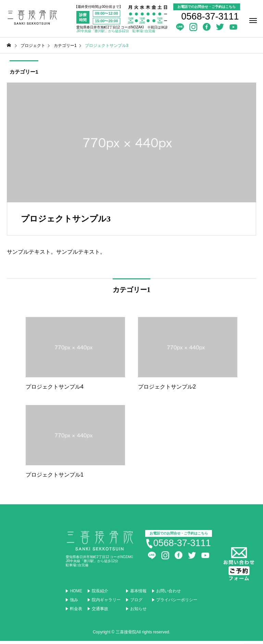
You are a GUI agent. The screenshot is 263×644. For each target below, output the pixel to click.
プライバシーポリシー (177, 603)
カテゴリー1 (22, 73)
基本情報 (138, 594)
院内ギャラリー (106, 603)
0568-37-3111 (210, 16)
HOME (76, 594)
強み (74, 603)
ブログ (136, 603)
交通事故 (100, 612)
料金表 (76, 612)
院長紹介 (100, 594)
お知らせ (138, 612)
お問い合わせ (168, 594)
